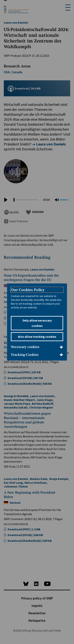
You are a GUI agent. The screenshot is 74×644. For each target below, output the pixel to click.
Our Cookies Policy (28, 290)
